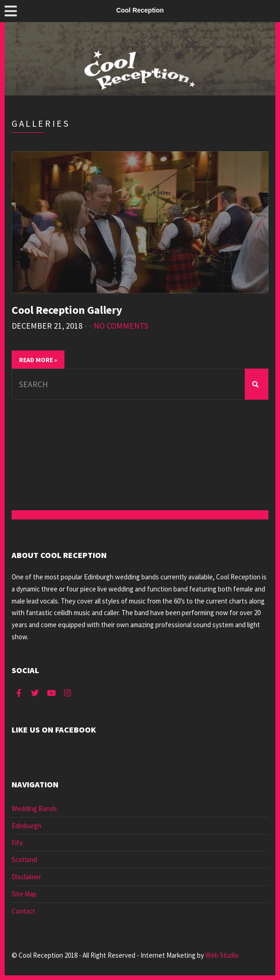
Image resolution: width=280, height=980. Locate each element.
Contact (23, 911)
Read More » (38, 360)
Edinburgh (26, 826)
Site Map (24, 894)
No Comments (121, 326)
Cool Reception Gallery (67, 310)
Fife (17, 843)
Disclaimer (26, 877)
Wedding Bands (34, 808)
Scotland (24, 860)
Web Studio (222, 955)
